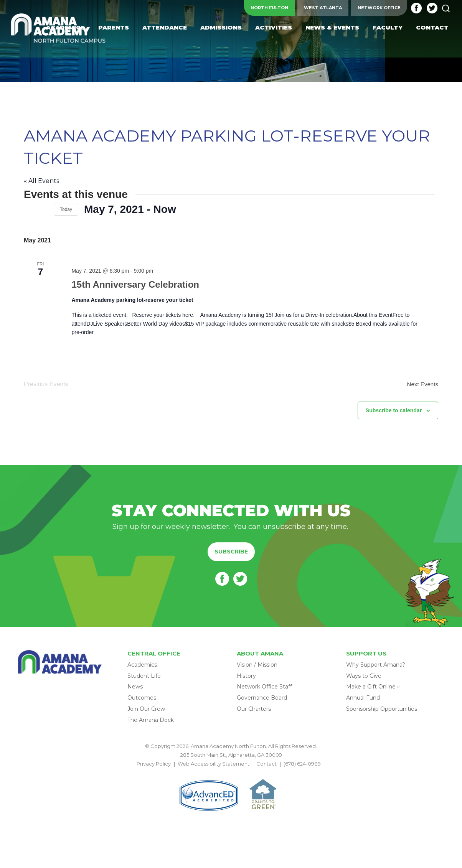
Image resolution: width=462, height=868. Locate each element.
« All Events (41, 181)
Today (66, 209)
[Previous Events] (28, 209)
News (135, 689)
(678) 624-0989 (302, 766)
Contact (266, 766)
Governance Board (262, 700)
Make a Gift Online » (373, 689)
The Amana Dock (151, 722)
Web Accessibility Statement (214, 766)
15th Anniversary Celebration (134, 285)
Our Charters (254, 711)
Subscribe (231, 554)
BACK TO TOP (231, 775)
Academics (142, 667)
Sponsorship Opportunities (382, 711)
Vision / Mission (257, 667)
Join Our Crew (146, 711)
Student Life (144, 678)
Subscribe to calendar (394, 413)
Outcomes (142, 700)
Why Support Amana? (376, 667)
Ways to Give (364, 678)
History (246, 678)
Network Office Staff (264, 689)
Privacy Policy (154, 766)
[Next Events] (43, 209)
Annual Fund (363, 700)
